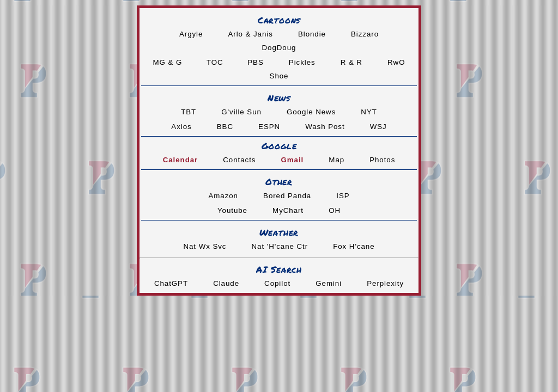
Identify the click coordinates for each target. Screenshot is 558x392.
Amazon (223, 196)
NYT (369, 112)
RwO (396, 62)
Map (336, 160)
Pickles (302, 62)
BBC (225, 127)
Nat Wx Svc (205, 246)
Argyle (191, 34)
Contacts (239, 160)
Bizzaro (365, 34)
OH (335, 210)
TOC (216, 62)
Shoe (279, 76)
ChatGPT (171, 283)
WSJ (378, 127)
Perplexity (385, 283)
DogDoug (279, 48)
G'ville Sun (241, 112)
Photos (382, 160)
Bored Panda (287, 196)
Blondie (312, 34)
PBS (255, 62)
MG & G (169, 62)
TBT (189, 112)
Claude (226, 283)
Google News (311, 112)
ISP (343, 196)
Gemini (329, 283)
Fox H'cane (354, 246)
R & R (351, 62)
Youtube (232, 210)
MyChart (288, 210)
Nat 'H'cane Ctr (280, 246)
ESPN (269, 127)
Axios (181, 127)
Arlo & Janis (250, 34)
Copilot (277, 283)
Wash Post (325, 127)
